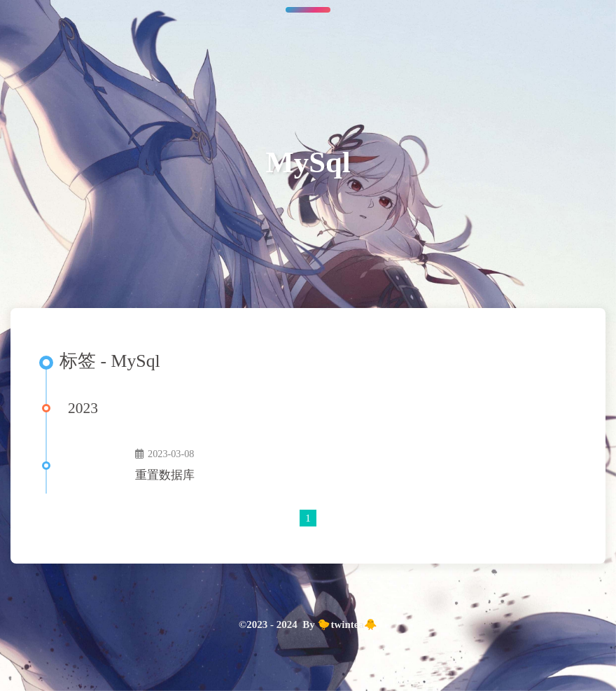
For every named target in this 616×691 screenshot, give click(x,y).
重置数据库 (165, 475)
